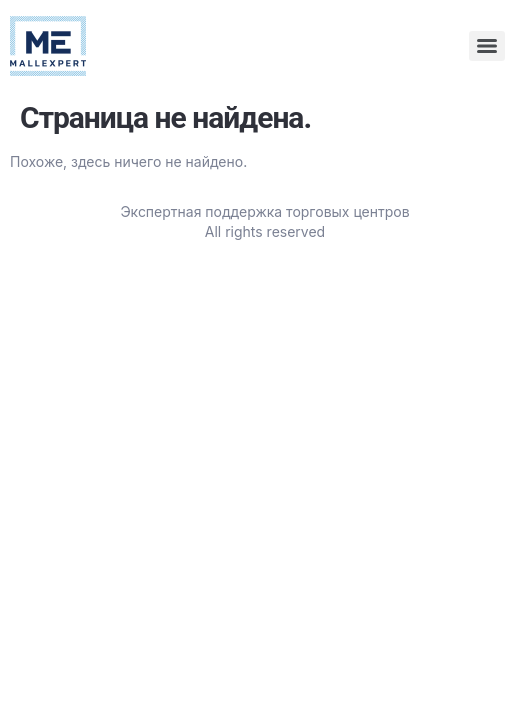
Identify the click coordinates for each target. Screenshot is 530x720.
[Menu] (487, 46)
